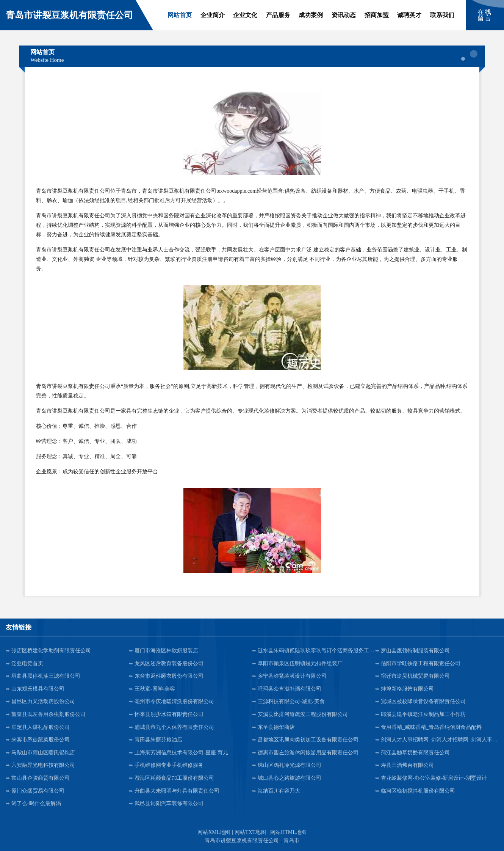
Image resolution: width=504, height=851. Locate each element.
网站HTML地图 (288, 832)
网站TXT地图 (250, 832)
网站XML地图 (214, 832)
